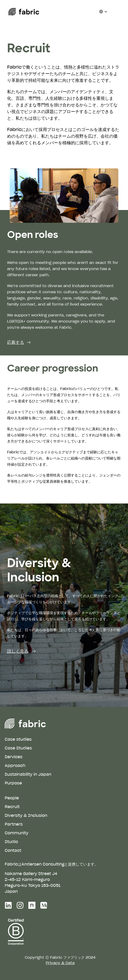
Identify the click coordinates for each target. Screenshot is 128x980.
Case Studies (18, 748)
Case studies (18, 739)
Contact (13, 850)
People (12, 798)
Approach (15, 766)
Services (14, 757)
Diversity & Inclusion (26, 815)
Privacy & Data (60, 963)
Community (17, 833)
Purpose (13, 783)
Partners (14, 824)
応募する (16, 342)
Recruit (12, 807)
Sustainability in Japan (28, 774)
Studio (11, 842)
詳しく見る (18, 651)
